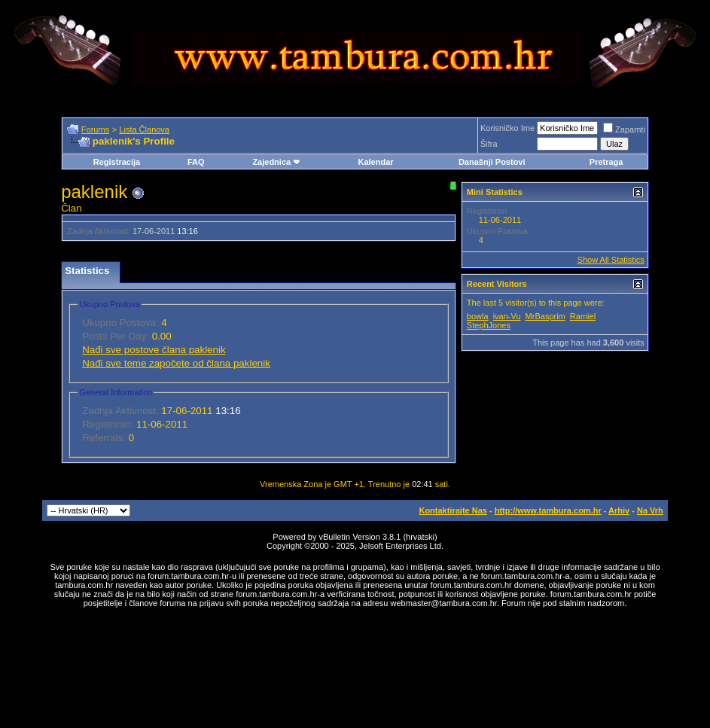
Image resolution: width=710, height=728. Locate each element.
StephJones (489, 325)
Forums (95, 129)
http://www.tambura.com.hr (548, 510)
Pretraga (606, 162)
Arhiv (619, 510)
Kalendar (375, 162)
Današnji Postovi (492, 162)
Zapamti (624, 129)
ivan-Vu (507, 316)
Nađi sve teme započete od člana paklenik (176, 363)
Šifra (489, 144)
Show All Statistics (611, 260)
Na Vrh (650, 510)
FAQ (196, 162)
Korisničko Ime (507, 128)
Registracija (117, 162)
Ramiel (583, 316)
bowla (478, 316)
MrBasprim (545, 316)
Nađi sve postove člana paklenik (154, 350)
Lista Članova (144, 129)
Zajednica (277, 162)
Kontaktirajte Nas (453, 510)
